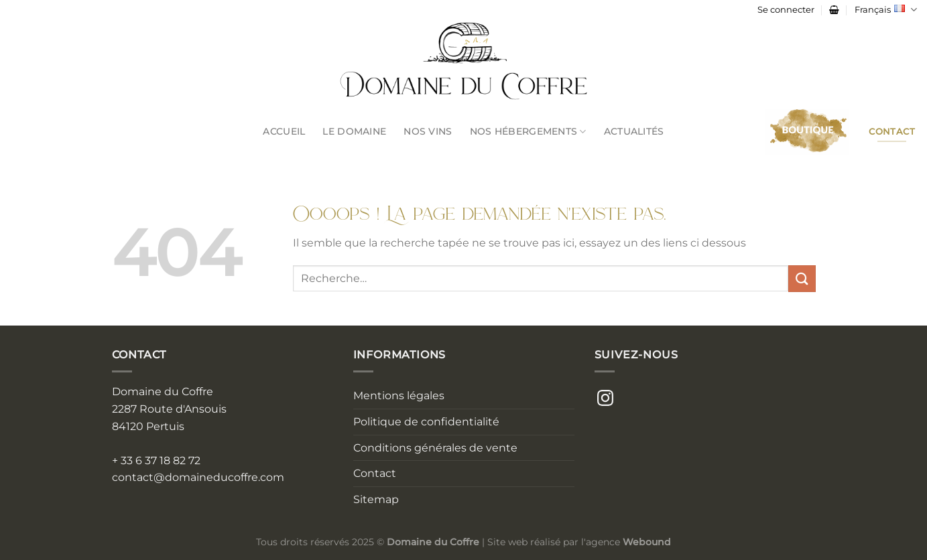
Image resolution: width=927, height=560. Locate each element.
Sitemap (376, 499)
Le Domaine (354, 131)
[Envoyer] (802, 278)
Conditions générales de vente (435, 448)
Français (886, 10)
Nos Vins (428, 131)
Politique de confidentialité (426, 422)
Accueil (284, 131)
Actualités (634, 131)
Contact (375, 473)
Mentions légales (399, 396)
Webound (647, 542)
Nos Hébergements (528, 132)
